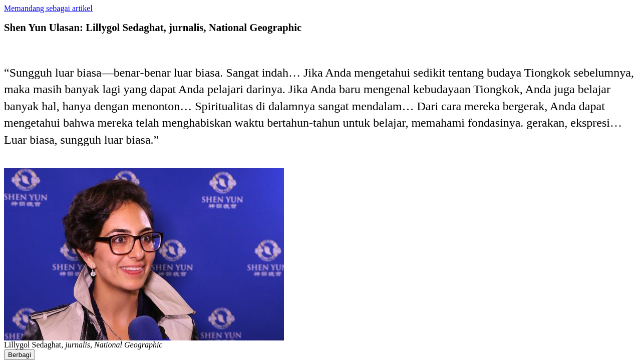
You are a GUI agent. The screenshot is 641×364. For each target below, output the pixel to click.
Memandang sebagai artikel (48, 8)
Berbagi (20, 355)
